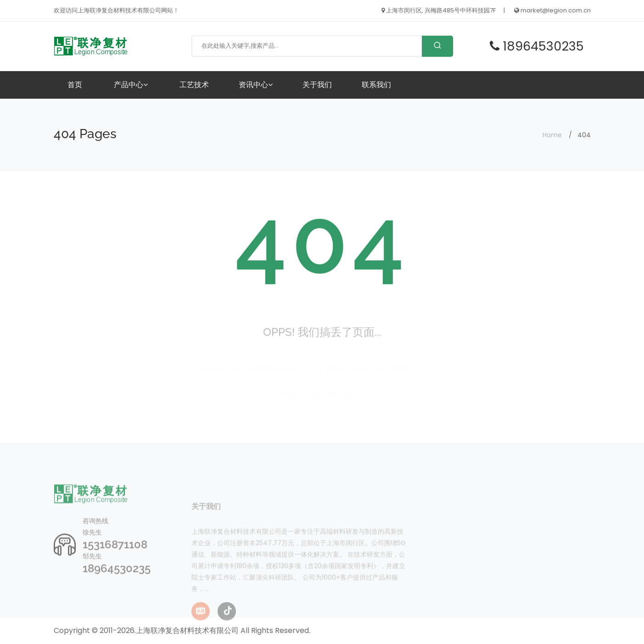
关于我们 (317, 85)
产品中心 (131, 85)
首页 (75, 85)
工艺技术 (194, 85)
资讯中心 (256, 85)
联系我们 (376, 85)
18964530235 (117, 583)
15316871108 (115, 559)
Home (552, 135)
